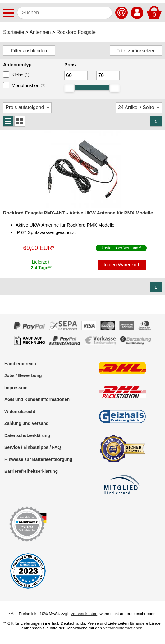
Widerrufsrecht (20, 412)
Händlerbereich (20, 364)
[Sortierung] (27, 108)
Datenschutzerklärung (27, 435)
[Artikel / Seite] (139, 108)
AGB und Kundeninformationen (37, 399)
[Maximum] (108, 76)
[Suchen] (65, 13)
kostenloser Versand (120, 248)
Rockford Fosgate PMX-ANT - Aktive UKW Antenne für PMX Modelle (78, 213)
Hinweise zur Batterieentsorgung (38, 459)
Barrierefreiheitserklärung (31, 471)
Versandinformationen (123, 628)
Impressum (16, 388)
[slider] (69, 88)
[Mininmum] (76, 76)
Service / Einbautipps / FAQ (33, 447)
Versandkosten (84, 614)
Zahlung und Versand (26, 423)
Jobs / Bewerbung (23, 375)
